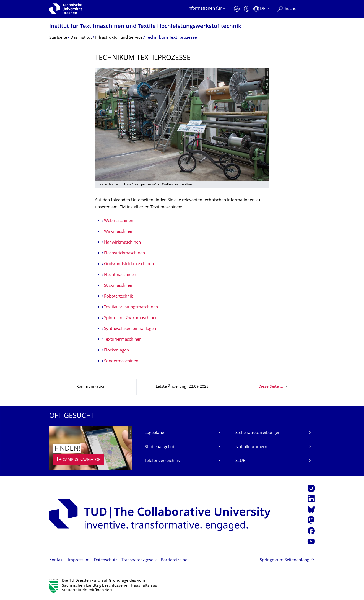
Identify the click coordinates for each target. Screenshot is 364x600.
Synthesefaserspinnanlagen (130, 329)
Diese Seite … (271, 387)
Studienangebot (160, 447)
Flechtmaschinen (120, 275)
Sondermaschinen (121, 361)
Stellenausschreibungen (258, 433)
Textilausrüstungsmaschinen (131, 307)
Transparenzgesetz (139, 560)
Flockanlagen (116, 351)
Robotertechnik (119, 297)
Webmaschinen (119, 221)
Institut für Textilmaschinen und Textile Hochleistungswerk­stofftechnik (145, 27)
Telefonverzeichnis (162, 461)
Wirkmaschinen (119, 232)
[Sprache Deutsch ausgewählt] (261, 9)
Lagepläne (154, 433)
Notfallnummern (251, 447)
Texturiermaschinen (123, 340)
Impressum (79, 560)
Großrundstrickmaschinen (129, 264)
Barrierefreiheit (175, 560)
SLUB (240, 461)
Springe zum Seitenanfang (284, 560)
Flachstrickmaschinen (125, 253)
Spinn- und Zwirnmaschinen (131, 318)
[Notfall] (237, 9)
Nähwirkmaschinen (122, 243)
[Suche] (287, 9)
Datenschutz (106, 560)
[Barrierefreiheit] (247, 9)
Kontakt (57, 560)
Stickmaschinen (119, 286)
